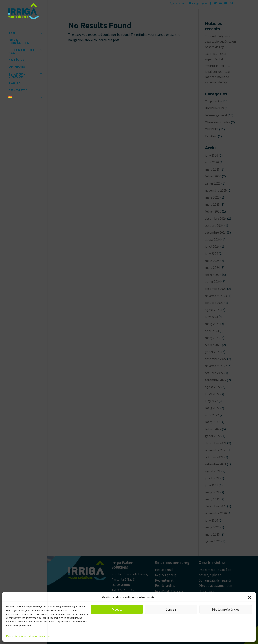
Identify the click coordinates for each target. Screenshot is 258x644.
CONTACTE (18, 89)
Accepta (117, 609)
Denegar (171, 609)
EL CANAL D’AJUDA (17, 73)
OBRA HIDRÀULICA (19, 40)
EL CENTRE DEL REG (22, 50)
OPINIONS (17, 65)
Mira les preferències (226, 609)
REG (12, 32)
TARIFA (15, 82)
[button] (250, 597)
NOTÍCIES (17, 58)
